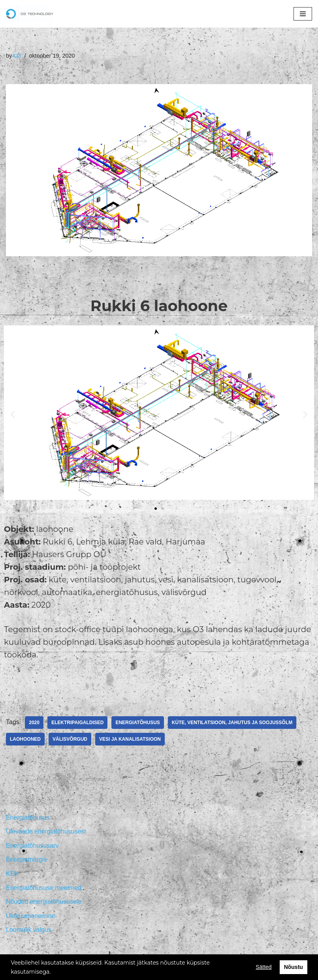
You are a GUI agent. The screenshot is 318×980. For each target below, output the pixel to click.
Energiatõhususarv (32, 846)
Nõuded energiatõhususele (44, 902)
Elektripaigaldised (77, 723)
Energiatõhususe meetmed (44, 888)
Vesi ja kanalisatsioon (130, 739)
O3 (17, 56)
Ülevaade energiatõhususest (46, 831)
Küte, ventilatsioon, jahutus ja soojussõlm (232, 723)
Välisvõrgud (70, 739)
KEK (12, 874)
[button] (156, 509)
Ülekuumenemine (31, 916)
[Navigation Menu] (303, 14)
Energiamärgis (26, 859)
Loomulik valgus (29, 930)
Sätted (263, 967)
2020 (34, 723)
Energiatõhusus (137, 723)
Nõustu (294, 967)
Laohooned (25, 739)
